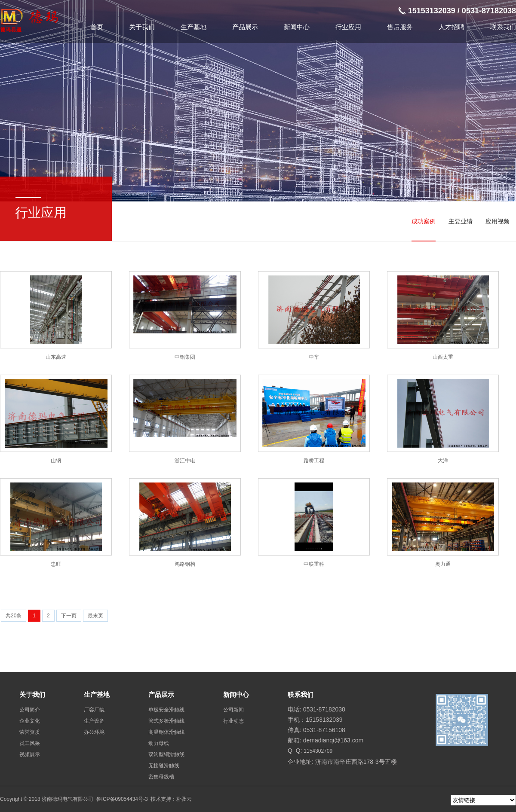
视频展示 (30, 754)
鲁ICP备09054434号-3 (122, 799)
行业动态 (233, 721)
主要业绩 (461, 221)
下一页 (69, 616)
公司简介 (30, 710)
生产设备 (94, 721)
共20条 (14, 616)
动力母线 (159, 743)
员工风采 (30, 743)
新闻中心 (297, 27)
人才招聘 (451, 27)
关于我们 (142, 27)
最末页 (95, 616)
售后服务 (400, 27)
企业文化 (30, 721)
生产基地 (193, 27)
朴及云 (184, 799)
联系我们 (503, 27)
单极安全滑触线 (166, 710)
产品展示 (245, 27)
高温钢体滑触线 (166, 732)
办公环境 (94, 732)
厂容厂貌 (94, 710)
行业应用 (348, 27)
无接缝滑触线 (164, 766)
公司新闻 (233, 710)
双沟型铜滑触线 (166, 754)
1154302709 (318, 751)
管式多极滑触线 (166, 721)
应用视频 (498, 221)
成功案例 (424, 221)
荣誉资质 (30, 732)
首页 (97, 27)
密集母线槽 (161, 777)
